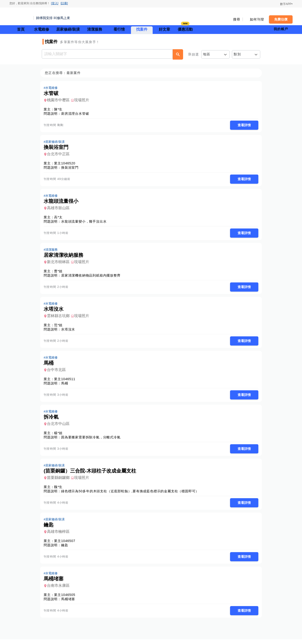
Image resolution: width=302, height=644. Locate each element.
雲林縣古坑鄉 (60, 318)
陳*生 (60, 110)
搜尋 (237, 19)
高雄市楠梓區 (60, 536)
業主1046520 (66, 164)
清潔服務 (95, 29)
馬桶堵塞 (69, 603)
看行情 (119, 29)
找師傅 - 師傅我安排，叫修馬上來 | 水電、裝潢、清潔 (20, 16)
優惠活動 (185, 29)
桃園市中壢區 (60, 100)
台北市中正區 (60, 155)
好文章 (164, 29)
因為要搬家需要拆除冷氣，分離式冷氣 (92, 440)
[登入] (55, 3)
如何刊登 (257, 19)
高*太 (60, 218)
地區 (207, 54)
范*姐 (60, 327)
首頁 (21, 29)
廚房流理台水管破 (76, 114)
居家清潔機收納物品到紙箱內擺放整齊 (92, 277)
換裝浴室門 (71, 168)
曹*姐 (60, 273)
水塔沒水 (69, 331)
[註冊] (64, 3)
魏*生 (60, 490)
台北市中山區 (60, 427)
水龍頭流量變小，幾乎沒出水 (85, 223)
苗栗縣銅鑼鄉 (60, 481)
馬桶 (66, 386)
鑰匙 (66, 549)
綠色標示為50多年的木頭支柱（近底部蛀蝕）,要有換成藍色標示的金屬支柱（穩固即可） (131, 495)
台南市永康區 (60, 590)
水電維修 (42, 29)
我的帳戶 (281, 29)
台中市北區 (58, 372)
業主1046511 (66, 382)
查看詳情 (243, 125)
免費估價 (281, 19)
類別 (237, 54)
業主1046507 (66, 545)
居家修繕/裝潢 (68, 29)
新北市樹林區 (60, 263)
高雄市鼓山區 (60, 209)
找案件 (142, 29)
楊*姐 (60, 436)
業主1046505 (66, 599)
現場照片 (83, 100)
